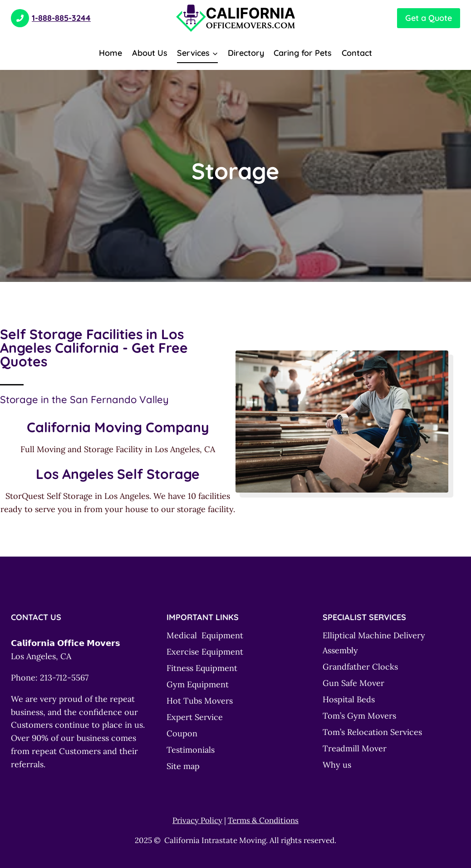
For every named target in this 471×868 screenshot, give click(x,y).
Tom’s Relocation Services (372, 732)
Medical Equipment (205, 635)
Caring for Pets (303, 53)
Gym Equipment (198, 684)
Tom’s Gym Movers (359, 716)
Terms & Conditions (263, 820)
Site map (183, 766)
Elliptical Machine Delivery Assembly (374, 643)
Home (110, 53)
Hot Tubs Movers (200, 701)
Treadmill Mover (355, 748)
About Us (150, 53)
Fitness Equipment (202, 668)
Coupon (182, 733)
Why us (337, 765)
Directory (246, 53)
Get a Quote (429, 18)
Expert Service (195, 717)
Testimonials (191, 750)
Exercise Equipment (205, 652)
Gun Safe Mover (353, 683)
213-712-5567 (64, 678)
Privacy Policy (197, 820)
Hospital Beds (349, 699)
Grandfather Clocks (360, 667)
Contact (357, 53)
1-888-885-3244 (51, 18)
